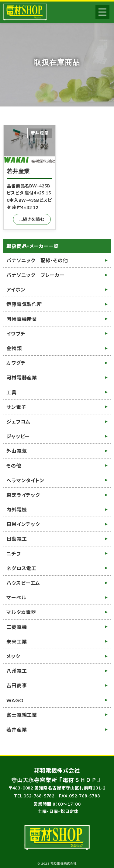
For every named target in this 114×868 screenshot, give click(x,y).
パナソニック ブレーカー (35, 275)
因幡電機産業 (22, 319)
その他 (14, 466)
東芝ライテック (23, 495)
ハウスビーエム (23, 583)
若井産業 (18, 171)
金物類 (14, 348)
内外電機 (17, 509)
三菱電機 (17, 627)
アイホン (16, 289)
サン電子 (16, 407)
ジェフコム (18, 422)
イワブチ (16, 334)
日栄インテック (23, 524)
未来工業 (17, 641)
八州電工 (17, 671)
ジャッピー (18, 436)
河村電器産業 (22, 377)
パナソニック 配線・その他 (37, 260)
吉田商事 (17, 685)
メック (13, 656)
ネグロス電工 (21, 568)
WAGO (15, 700)
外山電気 (17, 451)
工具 (12, 392)
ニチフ (14, 554)
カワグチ (16, 363)
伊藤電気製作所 (24, 304)
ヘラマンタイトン (25, 480)
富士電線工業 (22, 715)
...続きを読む (32, 219)
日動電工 (17, 539)
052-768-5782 (39, 796)
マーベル (16, 597)
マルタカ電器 (21, 612)
